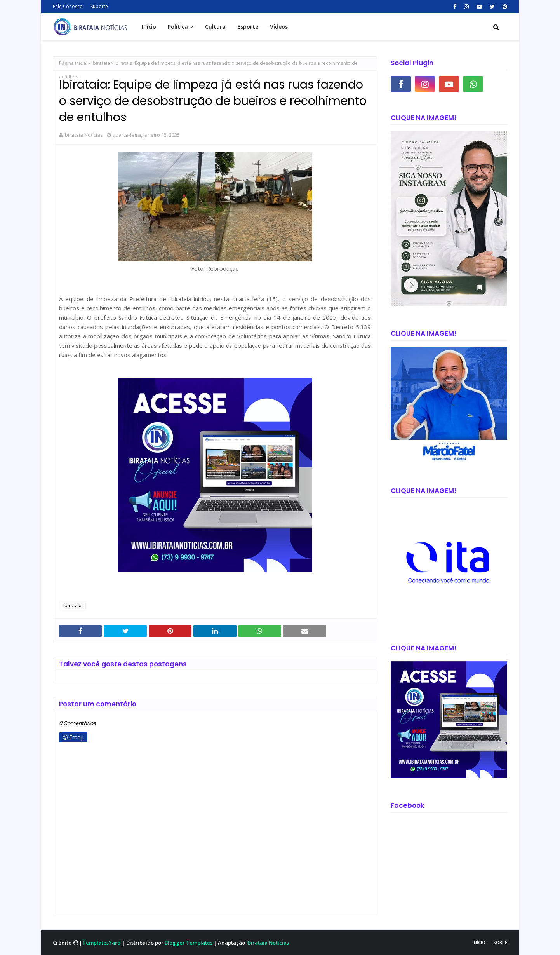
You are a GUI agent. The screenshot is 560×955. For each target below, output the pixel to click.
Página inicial (73, 63)
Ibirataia (101, 63)
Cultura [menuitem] (215, 27)
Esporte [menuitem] (248, 27)
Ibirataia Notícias (83, 135)
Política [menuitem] (178, 27)
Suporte (99, 6)
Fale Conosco (68, 6)
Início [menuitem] (149, 27)
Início (479, 942)
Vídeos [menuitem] (279, 27)
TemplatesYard (102, 943)
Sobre (500, 942)
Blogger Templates (189, 943)
